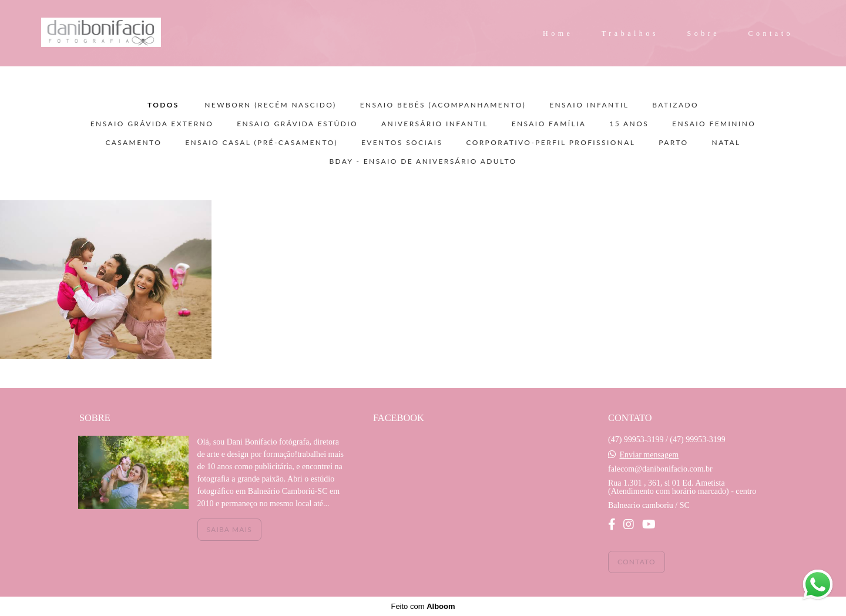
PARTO (673, 143)
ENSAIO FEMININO (714, 124)
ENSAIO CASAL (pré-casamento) (261, 143)
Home (558, 33)
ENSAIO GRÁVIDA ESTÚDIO (297, 124)
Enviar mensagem (649, 455)
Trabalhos (630, 33)
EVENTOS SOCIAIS (402, 143)
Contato (771, 33)
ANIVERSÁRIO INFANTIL (435, 124)
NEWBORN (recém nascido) (270, 105)
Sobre (704, 33)
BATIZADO (675, 105)
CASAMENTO (133, 143)
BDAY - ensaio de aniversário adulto (423, 161)
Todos (163, 105)
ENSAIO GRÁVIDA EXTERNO (152, 124)
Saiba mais (229, 529)
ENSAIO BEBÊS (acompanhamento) (443, 105)
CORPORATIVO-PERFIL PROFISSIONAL (550, 143)
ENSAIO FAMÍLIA (549, 124)
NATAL (726, 143)
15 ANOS (629, 124)
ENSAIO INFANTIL (589, 105)
